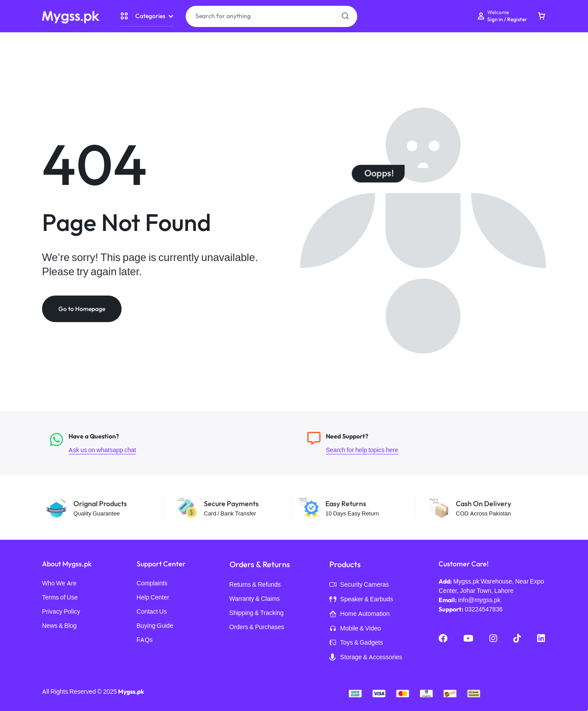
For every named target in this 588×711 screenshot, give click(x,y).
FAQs (145, 640)
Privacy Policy (61, 612)
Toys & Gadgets (356, 643)
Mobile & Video (355, 629)
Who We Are (59, 583)
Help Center (153, 598)
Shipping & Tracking (257, 613)
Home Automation (359, 615)
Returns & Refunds (255, 585)
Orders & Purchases (257, 627)
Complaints (152, 583)
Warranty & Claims (255, 599)
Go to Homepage (82, 309)
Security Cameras (359, 585)
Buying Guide (155, 626)
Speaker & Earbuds (361, 600)
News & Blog (59, 626)
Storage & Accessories (366, 658)
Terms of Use (60, 598)
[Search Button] (345, 16)
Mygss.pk (131, 692)
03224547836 (484, 609)
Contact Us (152, 612)
